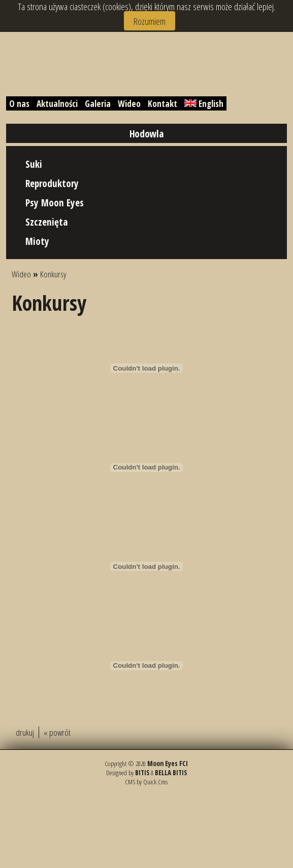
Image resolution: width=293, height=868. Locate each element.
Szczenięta (47, 222)
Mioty (37, 241)
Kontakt (162, 104)
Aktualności (57, 104)
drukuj (25, 732)
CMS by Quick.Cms (146, 782)
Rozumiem (150, 21)
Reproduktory (52, 183)
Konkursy (53, 274)
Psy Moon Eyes (55, 203)
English (204, 104)
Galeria (98, 104)
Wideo (129, 104)
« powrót (57, 732)
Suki (34, 164)
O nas (19, 104)
